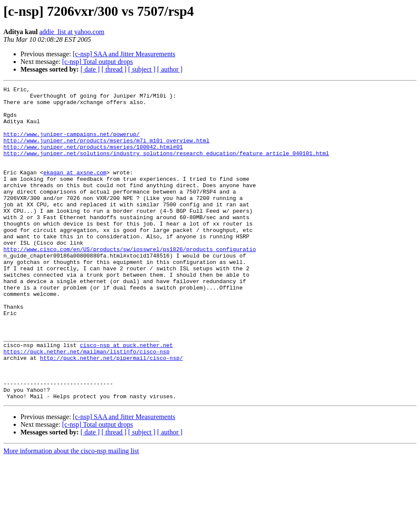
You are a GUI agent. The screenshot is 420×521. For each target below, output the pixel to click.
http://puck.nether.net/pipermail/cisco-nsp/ (111, 413)
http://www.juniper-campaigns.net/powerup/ (72, 144)
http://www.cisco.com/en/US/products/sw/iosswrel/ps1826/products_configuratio (130, 282)
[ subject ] (142, 69)
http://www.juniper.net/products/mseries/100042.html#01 (93, 159)
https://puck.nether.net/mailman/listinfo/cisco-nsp (86, 405)
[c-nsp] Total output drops (98, 62)
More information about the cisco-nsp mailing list (71, 514)
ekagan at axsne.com (75, 190)
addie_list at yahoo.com (72, 32)
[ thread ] (114, 69)
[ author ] (170, 69)
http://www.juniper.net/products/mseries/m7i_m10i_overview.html (106, 152)
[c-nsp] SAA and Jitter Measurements (124, 54)
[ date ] (90, 69)
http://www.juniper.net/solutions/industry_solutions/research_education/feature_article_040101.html (166, 167)
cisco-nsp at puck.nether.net (126, 397)
